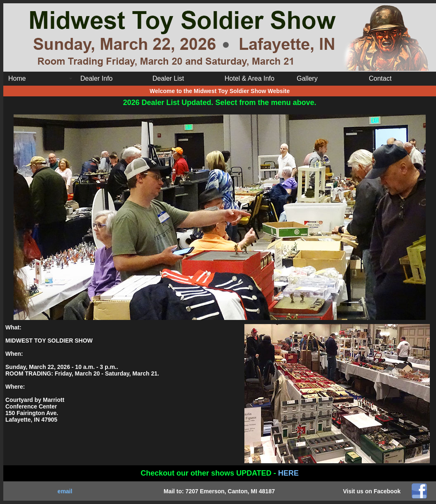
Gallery (307, 78)
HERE (288, 473)
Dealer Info (96, 78)
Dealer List (168, 78)
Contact (380, 78)
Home (17, 78)
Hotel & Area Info (250, 78)
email (65, 491)
